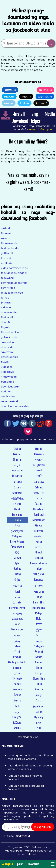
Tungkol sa (15, 847)
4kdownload (9, 377)
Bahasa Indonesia (39, 563)
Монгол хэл (17, 629)
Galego (39, 525)
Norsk (39, 635)
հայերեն (39, 465)
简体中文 (39, 493)
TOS (27, 847)
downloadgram (11, 387)
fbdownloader (10, 243)
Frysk (17, 525)
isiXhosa (17, 722)
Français (17, 454)
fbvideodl (7, 317)
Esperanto (17, 515)
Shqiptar (17, 459)
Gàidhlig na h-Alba (17, 662)
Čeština (39, 504)
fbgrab (5, 327)
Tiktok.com (26, 96)
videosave (7, 372)
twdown (6, 391)
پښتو (17, 641)
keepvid (6, 258)
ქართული (17, 531)
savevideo (7, 342)
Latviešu (17, 602)
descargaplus (9, 357)
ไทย (39, 700)
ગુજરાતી (39, 536)
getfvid (5, 228)
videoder (7, 367)
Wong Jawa (39, 574)
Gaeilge (17, 568)
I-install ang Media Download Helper (33, 117)
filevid (5, 362)
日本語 (17, 574)
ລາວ (17, 597)
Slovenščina (39, 678)
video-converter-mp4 (14, 268)
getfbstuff (7, 253)
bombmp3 (8, 382)
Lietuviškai (39, 602)
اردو (17, 712)
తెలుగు (17, 700)
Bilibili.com (24, 103)
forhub (5, 298)
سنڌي (17, 673)
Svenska (39, 689)
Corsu (39, 498)
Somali (17, 684)
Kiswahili (17, 689)
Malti (39, 618)
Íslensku (39, 558)
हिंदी (17, 552)
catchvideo (8, 396)
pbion (20, 864)
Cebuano (39, 487)
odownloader (9, 312)
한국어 (39, 586)
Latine (39, 597)
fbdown (6, 233)
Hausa (39, 541)
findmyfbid (23, 836)
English (17, 449)
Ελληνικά (17, 536)
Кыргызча (39, 591)
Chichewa (17, 493)
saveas (5, 238)
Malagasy (17, 613)
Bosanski (17, 482)
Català (17, 487)
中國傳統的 (17, 498)
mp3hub (6, 263)
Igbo (17, 563)
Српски (39, 662)
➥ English (7, 864)
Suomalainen (39, 520)
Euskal (39, 470)
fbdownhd (7, 278)
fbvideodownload (12, 293)
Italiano (39, 568)
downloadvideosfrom (14, 283)
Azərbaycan (17, 470)
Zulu (39, 728)
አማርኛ (39, 459)
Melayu (39, 613)
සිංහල (39, 673)
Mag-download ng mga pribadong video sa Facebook (30, 767)
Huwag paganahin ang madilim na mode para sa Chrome (30, 757)
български (39, 482)
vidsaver (6, 307)
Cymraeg (39, 717)
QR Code (8, 836)
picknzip (6, 302)
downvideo (8, 288)
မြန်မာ (39, 629)
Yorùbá (17, 728)
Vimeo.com (9, 103)
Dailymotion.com (45, 96)
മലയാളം (17, 618)
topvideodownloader (14, 273)
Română (39, 651)
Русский (17, 657)
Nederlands (39, 509)
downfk (6, 322)
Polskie (17, 646)
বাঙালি (39, 476)
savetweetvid (9, 401)
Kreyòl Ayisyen (17, 541)
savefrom (7, 352)
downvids (7, 347)
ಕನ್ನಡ (17, 579)
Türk (17, 706)
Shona (39, 668)
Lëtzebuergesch (17, 608)
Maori (17, 624)
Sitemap (32, 854)
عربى (17, 465)
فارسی (39, 641)
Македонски (39, 608)
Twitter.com (9, 96)
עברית (39, 547)
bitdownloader (10, 248)
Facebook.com (10, 90)
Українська (39, 706)
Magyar (17, 558)
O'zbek (39, 712)
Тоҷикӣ (17, 695)
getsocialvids (9, 337)
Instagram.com (46, 90)
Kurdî (17, 591)
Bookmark (33, 864)
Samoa (39, 657)
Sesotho (17, 668)
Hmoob (39, 552)
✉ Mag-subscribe (43, 827)
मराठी (39, 624)
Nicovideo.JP (41, 103)
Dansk (17, 509)
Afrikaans (39, 454)
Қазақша (39, 579)
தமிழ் (39, 695)
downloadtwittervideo (15, 406)
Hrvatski (17, 504)
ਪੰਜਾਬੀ (17, 651)
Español (39, 449)
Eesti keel (39, 515)
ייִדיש (39, 722)
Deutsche (39, 531)
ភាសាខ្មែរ (17, 586)
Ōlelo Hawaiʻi (17, 547)
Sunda (39, 684)
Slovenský (17, 678)
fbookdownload (11, 332)
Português (39, 646)
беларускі (17, 476)
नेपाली (17, 635)
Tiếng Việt (17, 717)
